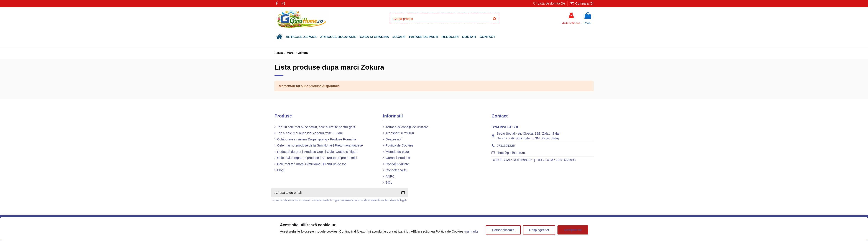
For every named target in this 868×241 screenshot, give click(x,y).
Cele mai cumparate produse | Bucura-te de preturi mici (317, 158)
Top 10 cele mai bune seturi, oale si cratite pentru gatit (316, 127)
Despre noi (394, 139)
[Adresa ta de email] (335, 193)
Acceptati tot (573, 230)
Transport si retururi (400, 133)
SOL (389, 182)
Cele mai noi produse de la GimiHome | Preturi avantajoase (320, 145)
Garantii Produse (398, 158)
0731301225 (506, 146)
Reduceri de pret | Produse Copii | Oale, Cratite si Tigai (317, 152)
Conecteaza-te (396, 170)
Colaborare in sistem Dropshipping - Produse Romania (317, 139)
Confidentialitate (397, 164)
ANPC (390, 176)
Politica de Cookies (399, 145)
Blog (280, 170)
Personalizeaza (503, 230)
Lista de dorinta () (549, 3)
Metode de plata (397, 152)
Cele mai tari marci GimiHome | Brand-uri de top (312, 164)
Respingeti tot (539, 230)
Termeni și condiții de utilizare (407, 127)
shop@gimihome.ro (511, 153)
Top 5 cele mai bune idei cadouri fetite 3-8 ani (310, 133)
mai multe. (472, 231)
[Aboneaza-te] (403, 193)
